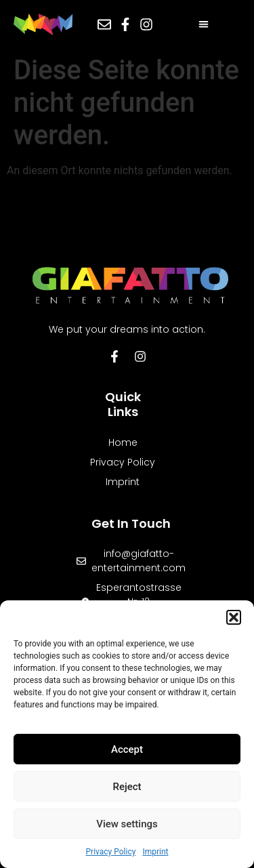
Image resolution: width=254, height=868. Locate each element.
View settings (127, 824)
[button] (234, 617)
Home (123, 442)
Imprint (155, 852)
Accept (127, 749)
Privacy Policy (111, 852)
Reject (127, 787)
